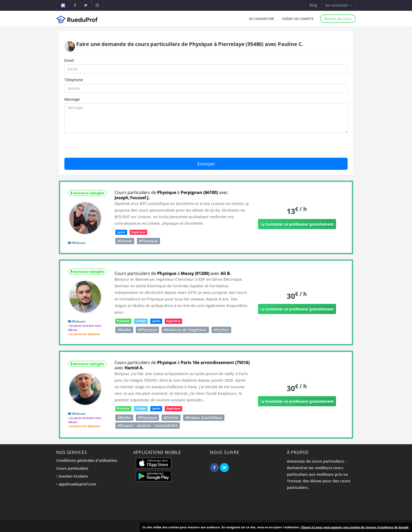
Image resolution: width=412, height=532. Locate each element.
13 (297, 211)
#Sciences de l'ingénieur (185, 330)
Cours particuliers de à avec (171, 195)
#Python (221, 330)
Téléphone (74, 80)
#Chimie (125, 241)
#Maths (124, 330)
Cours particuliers (72, 468)
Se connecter (261, 19)
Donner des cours (338, 19)
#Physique (148, 241)
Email (69, 60)
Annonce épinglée (87, 193)
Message (72, 99)
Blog (313, 5)
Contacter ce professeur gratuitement (297, 224)
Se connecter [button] (338, 5)
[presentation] (104, 147)
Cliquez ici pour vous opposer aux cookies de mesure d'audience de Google (355, 527)
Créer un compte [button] (298, 19)
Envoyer (206, 164)
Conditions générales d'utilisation (87, 460)
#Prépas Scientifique (204, 418)
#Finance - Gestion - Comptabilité (148, 425)
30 (297, 296)
